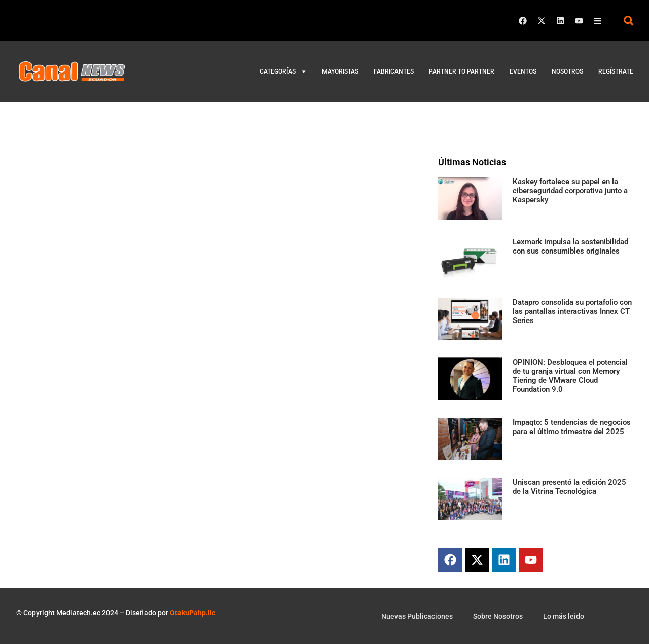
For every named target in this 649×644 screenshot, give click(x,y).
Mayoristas (340, 71)
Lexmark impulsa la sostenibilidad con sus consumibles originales (570, 246)
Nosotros (567, 71)
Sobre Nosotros (498, 616)
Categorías (283, 71)
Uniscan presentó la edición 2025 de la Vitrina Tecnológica (569, 487)
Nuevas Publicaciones (417, 616)
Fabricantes (394, 71)
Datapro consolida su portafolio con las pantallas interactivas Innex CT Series (572, 311)
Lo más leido (564, 616)
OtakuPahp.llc (193, 613)
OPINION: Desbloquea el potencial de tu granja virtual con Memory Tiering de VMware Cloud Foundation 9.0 (570, 376)
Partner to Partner (462, 71)
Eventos (523, 71)
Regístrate (616, 71)
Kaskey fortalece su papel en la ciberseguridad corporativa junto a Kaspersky (570, 191)
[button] (628, 21)
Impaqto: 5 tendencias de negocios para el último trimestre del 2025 (572, 427)
